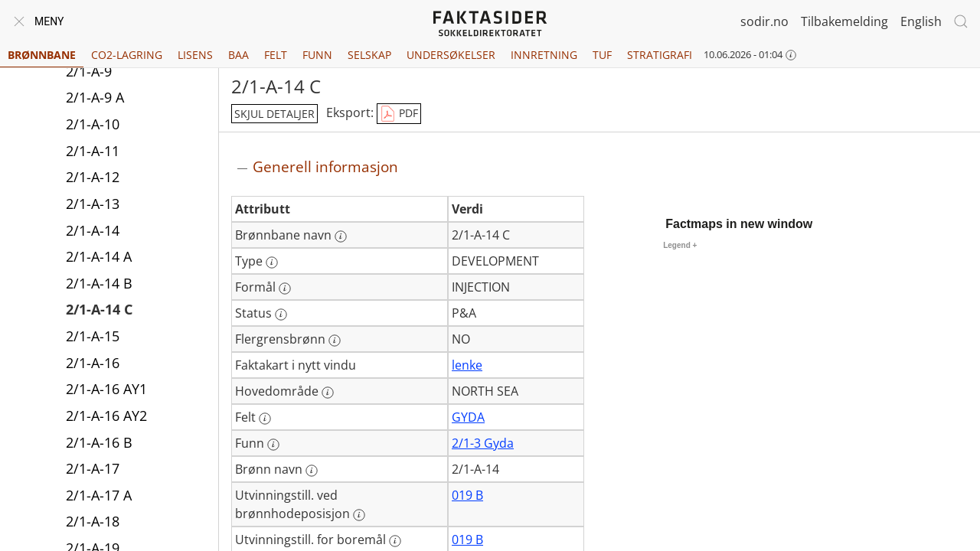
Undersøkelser (451, 55)
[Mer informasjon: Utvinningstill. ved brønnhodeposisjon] (359, 515)
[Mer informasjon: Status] (281, 315)
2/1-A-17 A (99, 497)
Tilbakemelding (844, 21)
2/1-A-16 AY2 (106, 417)
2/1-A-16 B (99, 444)
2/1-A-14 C (99, 311)
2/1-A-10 (93, 126)
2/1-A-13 (93, 205)
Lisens (195, 55)
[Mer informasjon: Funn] (273, 445)
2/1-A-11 (93, 152)
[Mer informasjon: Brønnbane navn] (341, 236)
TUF (602, 55)
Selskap (369, 55)
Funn (317, 55)
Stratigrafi (660, 55)
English (921, 21)
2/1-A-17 (93, 470)
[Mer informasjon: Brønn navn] (312, 471)
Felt (276, 55)
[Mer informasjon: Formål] (285, 289)
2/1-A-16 (93, 364)
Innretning (544, 55)
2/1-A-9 (89, 73)
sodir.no (764, 21)
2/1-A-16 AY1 (106, 390)
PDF (399, 114)
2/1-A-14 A (99, 258)
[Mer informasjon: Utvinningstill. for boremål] (395, 541)
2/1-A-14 (93, 232)
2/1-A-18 (93, 523)
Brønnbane (42, 55)
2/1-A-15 (93, 337)
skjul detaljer (274, 114)
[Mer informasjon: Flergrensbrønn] (335, 341)
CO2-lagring (127, 55)
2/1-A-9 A (95, 99)
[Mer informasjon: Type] (272, 262)
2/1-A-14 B (99, 285)
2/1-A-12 (93, 178)
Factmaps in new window (739, 224)
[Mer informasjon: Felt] (265, 419)
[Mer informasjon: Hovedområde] (328, 393)
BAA (238, 55)
